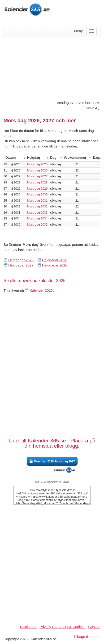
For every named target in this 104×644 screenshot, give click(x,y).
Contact (94, 627)
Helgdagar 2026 (55, 260)
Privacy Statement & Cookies (62, 627)
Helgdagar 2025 (21, 260)
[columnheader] (14, 158)
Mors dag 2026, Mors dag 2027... (56, 461)
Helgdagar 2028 (55, 265)
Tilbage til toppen (87, 637)
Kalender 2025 (41, 290)
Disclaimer (28, 627)
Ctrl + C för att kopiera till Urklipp (52, 482)
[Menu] (91, 31)
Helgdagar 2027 (21, 265)
